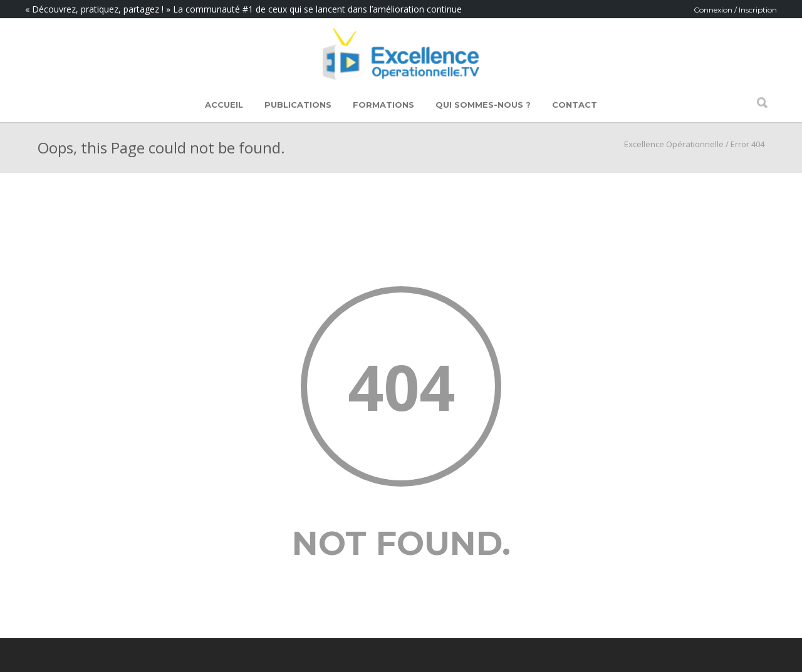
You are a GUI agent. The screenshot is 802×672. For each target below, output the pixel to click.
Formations (383, 105)
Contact (575, 105)
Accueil (224, 105)
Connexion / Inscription (735, 10)
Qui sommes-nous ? (483, 105)
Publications (298, 105)
